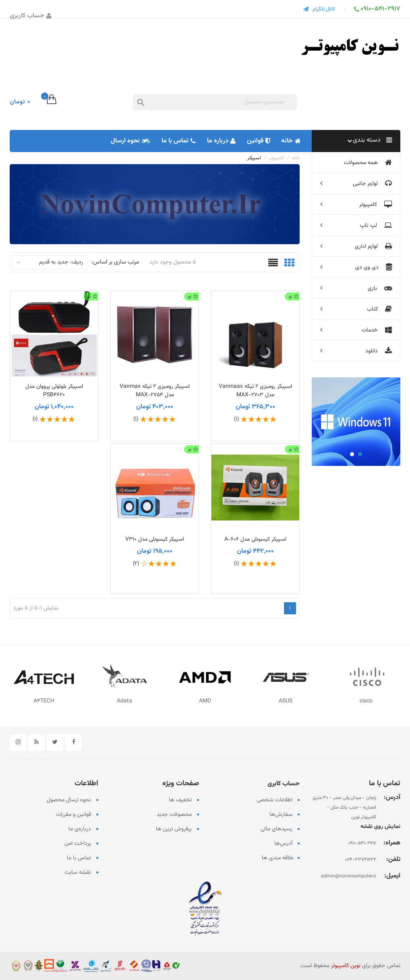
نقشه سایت (78, 873)
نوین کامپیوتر (346, 966)
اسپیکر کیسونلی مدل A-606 (255, 539)
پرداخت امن (78, 844)
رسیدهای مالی (276, 829)
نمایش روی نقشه (380, 827)
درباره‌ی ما (80, 829)
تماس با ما (79, 858)
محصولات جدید (174, 815)
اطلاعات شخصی (274, 800)
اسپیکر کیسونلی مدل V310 (155, 539)
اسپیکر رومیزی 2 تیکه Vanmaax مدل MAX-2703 (255, 391)
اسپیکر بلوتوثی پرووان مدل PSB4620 (54, 391)
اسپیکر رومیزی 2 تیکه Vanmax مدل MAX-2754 (155, 391)
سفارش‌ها (281, 815)
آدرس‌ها (283, 844)
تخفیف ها (180, 800)
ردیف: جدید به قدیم (50, 262)
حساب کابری (284, 784)
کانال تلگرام (324, 9)
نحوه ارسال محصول (69, 800)
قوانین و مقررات (74, 815)
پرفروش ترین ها (174, 829)
